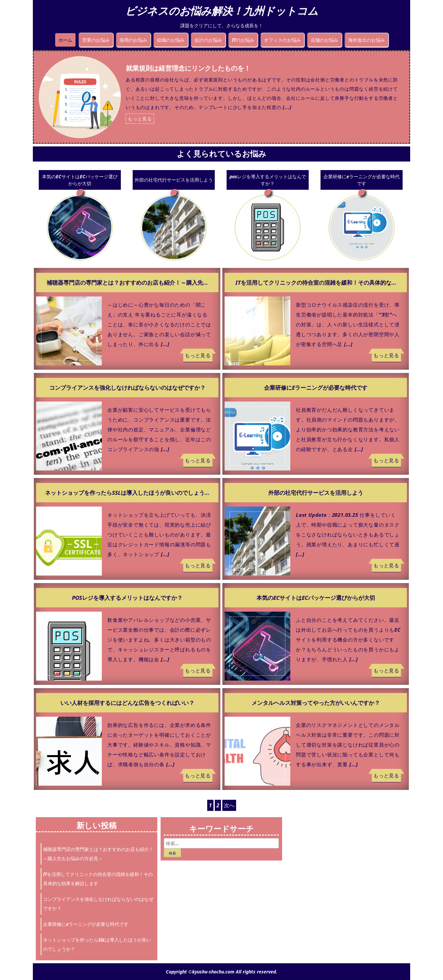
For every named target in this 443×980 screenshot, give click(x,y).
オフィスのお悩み (282, 40)
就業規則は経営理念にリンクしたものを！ (188, 68)
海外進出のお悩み (366, 40)
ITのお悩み (243, 40)
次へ (229, 805)
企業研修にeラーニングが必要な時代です (362, 180)
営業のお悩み (96, 40)
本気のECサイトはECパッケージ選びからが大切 (80, 180)
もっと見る (140, 119)
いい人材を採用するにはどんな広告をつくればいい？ (127, 703)
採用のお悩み (133, 40)
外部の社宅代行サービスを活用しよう (174, 180)
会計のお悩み (208, 40)
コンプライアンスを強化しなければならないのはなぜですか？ (127, 388)
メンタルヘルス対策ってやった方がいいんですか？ (316, 703)
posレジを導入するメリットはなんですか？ (268, 180)
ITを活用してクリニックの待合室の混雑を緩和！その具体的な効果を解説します (98, 879)
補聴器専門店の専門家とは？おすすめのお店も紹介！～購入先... (127, 283)
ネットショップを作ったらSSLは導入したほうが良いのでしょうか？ (97, 944)
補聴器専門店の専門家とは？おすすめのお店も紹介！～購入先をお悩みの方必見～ (98, 854)
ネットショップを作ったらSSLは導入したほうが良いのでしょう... (127, 493)
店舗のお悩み (324, 40)
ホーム (65, 40)
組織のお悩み (171, 40)
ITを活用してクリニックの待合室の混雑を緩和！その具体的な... (316, 283)
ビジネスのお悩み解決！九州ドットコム (222, 11)
